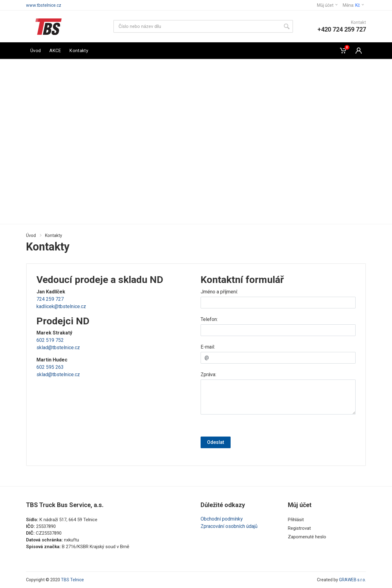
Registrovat (299, 528)
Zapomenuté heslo (307, 537)
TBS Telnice (72, 580)
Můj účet (327, 5)
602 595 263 (50, 367)
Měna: (353, 5)
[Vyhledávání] (197, 26)
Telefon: (209, 319)
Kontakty (54, 235)
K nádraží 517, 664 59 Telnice (68, 520)
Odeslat (216, 442)
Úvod (31, 235)
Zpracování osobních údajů (229, 526)
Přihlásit (296, 520)
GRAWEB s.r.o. (352, 580)
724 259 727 (50, 299)
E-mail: (208, 347)
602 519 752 (50, 340)
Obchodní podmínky (222, 519)
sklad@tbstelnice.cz (58, 347)
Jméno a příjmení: (219, 292)
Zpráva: (208, 374)
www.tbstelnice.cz (44, 5)
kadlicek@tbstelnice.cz (61, 306)
